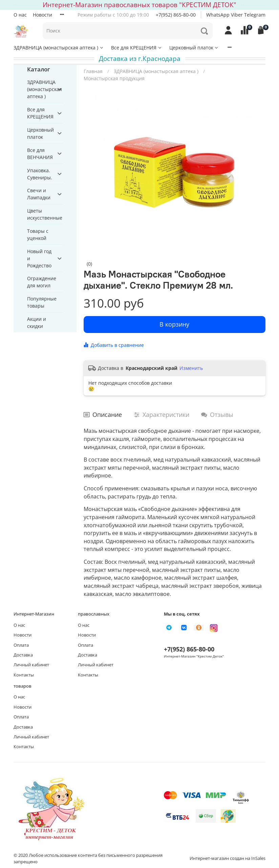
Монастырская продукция (114, 78)
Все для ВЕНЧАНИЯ (40, 154)
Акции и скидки (37, 322)
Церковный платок (194, 48)
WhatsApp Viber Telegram (236, 15)
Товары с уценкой (38, 235)
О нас (20, 15)
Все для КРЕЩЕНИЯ (137, 48)
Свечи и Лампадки (39, 194)
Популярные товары (42, 302)
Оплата (21, 645)
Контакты (24, 675)
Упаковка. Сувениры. (40, 174)
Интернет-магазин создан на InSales (228, 858)
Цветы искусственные (45, 214)
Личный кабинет (31, 665)
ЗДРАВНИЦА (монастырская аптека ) (59, 48)
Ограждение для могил (42, 282)
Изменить (191, 368)
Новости (42, 15)
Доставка (23, 655)
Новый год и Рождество (39, 258)
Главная (93, 71)
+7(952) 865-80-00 (176, 15)
